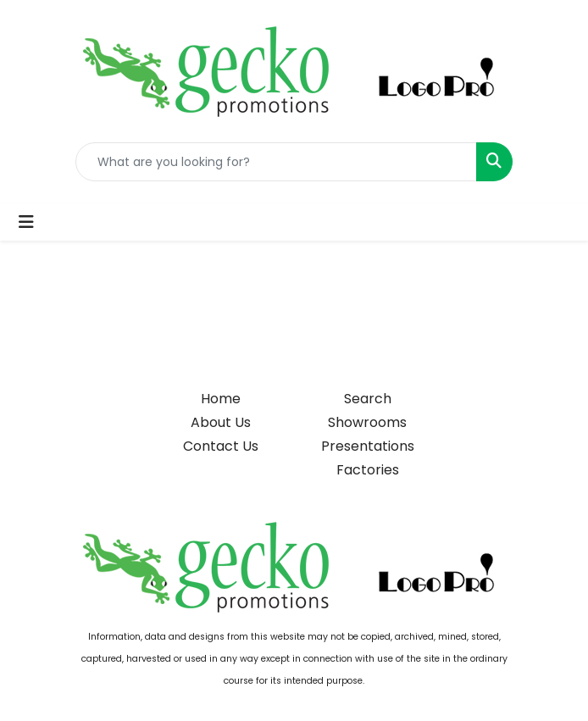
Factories (368, 470)
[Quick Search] (276, 162)
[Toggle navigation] (26, 222)
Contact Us (221, 446)
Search (368, 399)
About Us (221, 422)
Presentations (368, 446)
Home (221, 399)
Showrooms (367, 422)
